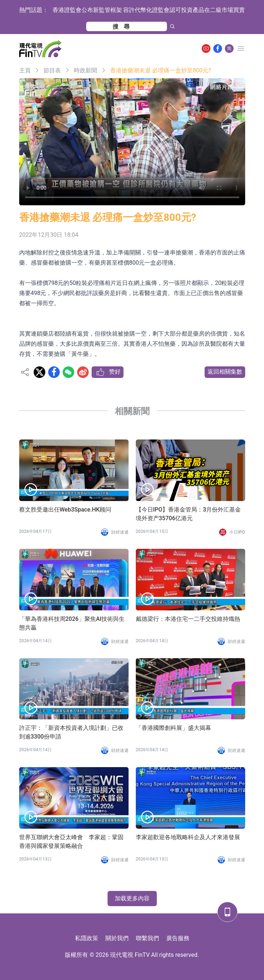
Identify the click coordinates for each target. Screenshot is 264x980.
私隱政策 (87, 938)
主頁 (25, 70)
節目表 (52, 70)
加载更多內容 (132, 898)
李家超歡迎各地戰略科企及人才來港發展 (188, 837)
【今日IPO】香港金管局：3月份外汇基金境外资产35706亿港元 (188, 514)
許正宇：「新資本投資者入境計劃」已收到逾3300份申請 (71, 732)
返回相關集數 (225, 372)
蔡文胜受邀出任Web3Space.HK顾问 (65, 510)
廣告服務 (178, 938)
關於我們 (117, 938)
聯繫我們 (147, 938)
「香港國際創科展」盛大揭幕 (173, 728)
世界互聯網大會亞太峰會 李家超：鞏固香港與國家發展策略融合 (71, 842)
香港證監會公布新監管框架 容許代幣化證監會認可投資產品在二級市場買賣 (149, 10)
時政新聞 (85, 70)
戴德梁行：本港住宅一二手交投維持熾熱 (188, 619)
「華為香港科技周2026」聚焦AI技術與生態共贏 (72, 623)
